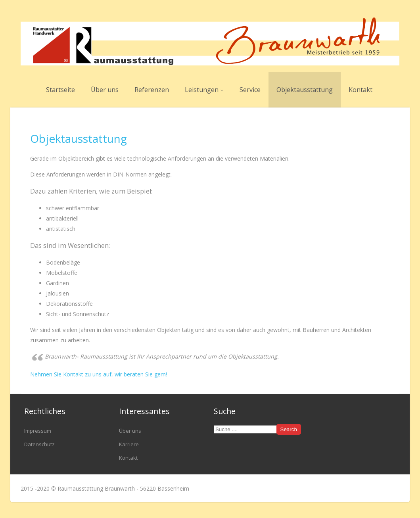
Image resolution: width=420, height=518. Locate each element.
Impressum (38, 431)
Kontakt (361, 90)
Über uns (105, 90)
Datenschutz (39, 444)
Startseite (60, 90)
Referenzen (152, 90)
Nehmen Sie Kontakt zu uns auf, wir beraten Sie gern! (99, 374)
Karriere (129, 444)
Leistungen (204, 90)
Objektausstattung (305, 90)
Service (250, 90)
